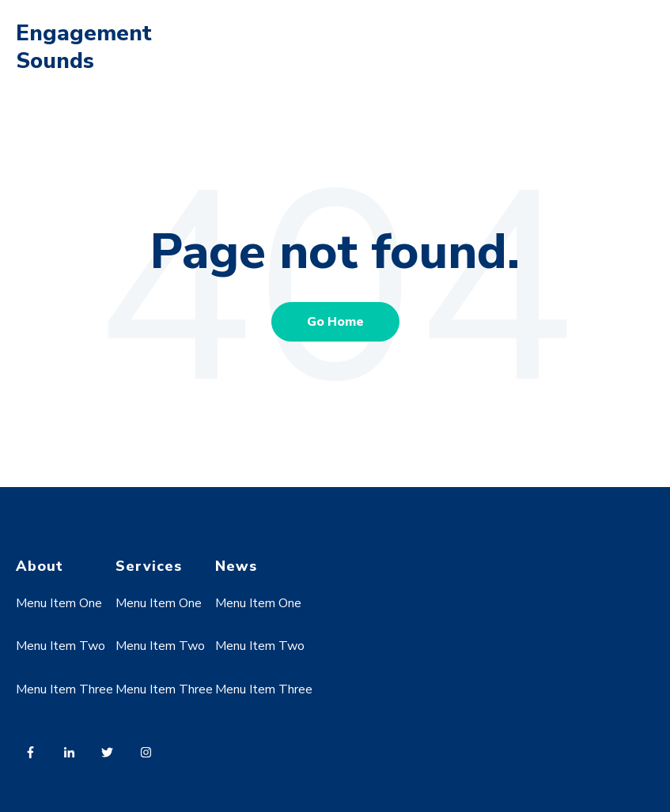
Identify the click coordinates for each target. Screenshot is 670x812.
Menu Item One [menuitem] (59, 603)
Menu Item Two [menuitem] (61, 646)
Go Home (335, 322)
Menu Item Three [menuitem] (64, 689)
